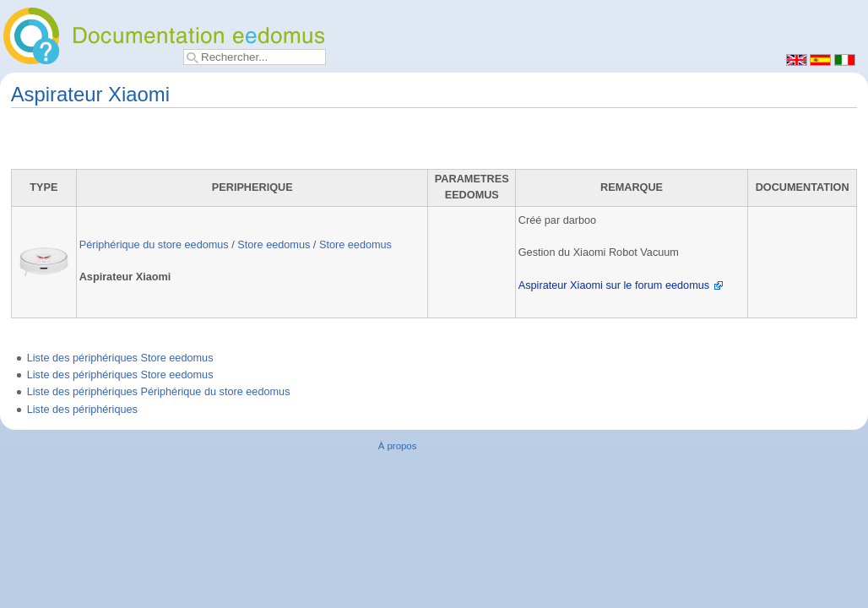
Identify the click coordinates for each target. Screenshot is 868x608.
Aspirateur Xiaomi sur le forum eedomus (614, 285)
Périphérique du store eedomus (154, 245)
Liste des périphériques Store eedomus (120, 358)
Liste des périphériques (82, 410)
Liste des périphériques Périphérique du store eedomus (159, 392)
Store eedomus (274, 245)
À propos (398, 446)
